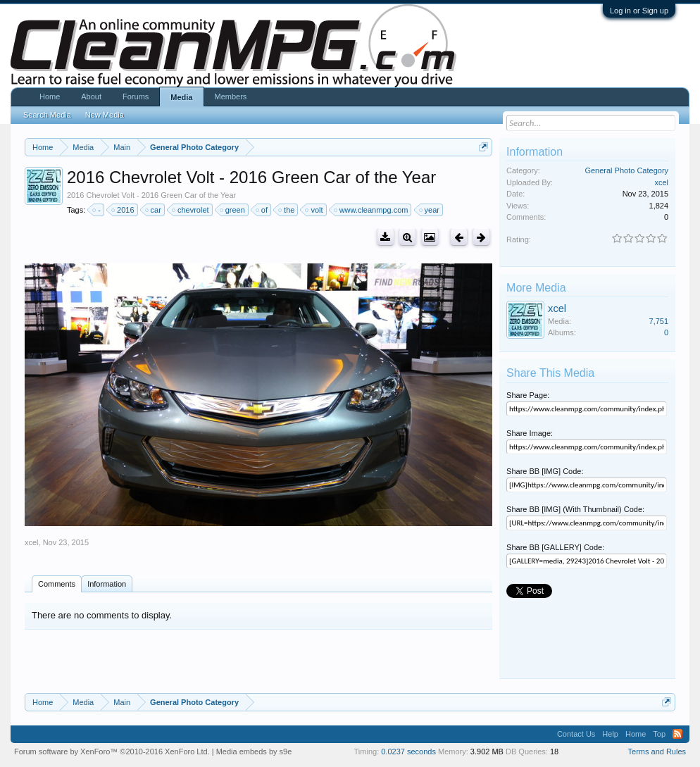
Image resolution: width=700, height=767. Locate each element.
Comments (57, 584)
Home (50, 96)
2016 (123, 210)
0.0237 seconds (408, 752)
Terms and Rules (657, 752)
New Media (105, 115)
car (154, 210)
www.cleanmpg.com (372, 210)
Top (659, 734)
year (430, 210)
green (233, 210)
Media (181, 97)
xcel (32, 542)
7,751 (659, 321)
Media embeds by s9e (254, 752)
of (262, 210)
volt (314, 210)
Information (107, 584)
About (91, 96)
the (287, 210)
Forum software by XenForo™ (112, 752)
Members (231, 96)
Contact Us (576, 734)
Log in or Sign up (639, 11)
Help (610, 734)
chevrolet (191, 210)
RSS (677, 734)
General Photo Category (626, 170)
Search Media (47, 115)
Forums (136, 96)
